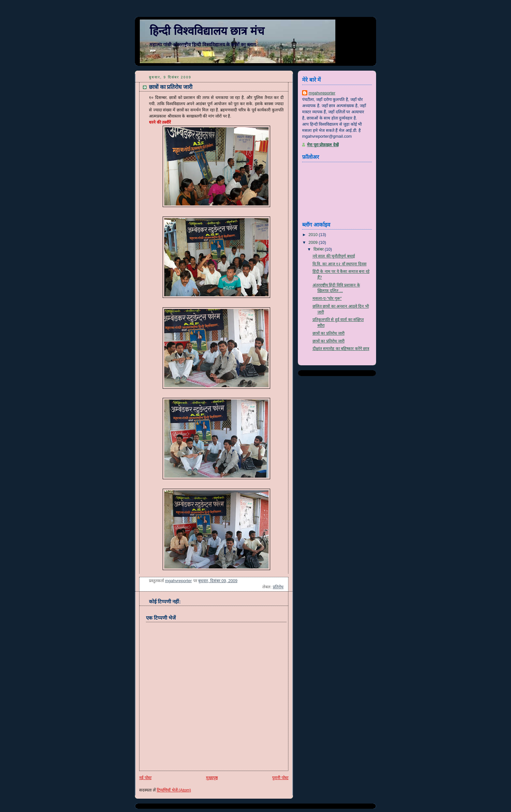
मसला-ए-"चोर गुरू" (327, 299)
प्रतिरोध (278, 587)
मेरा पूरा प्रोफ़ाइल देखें (323, 145)
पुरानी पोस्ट (280, 778)
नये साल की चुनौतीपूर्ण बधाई (334, 256)
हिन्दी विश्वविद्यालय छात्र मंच (207, 31)
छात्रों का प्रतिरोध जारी (329, 333)
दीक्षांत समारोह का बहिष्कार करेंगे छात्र (341, 349)
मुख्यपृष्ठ (212, 778)
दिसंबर (319, 249)
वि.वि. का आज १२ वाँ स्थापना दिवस (340, 264)
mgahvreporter (322, 93)
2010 (314, 235)
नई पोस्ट (145, 778)
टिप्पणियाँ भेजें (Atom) (174, 790)
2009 (314, 243)
